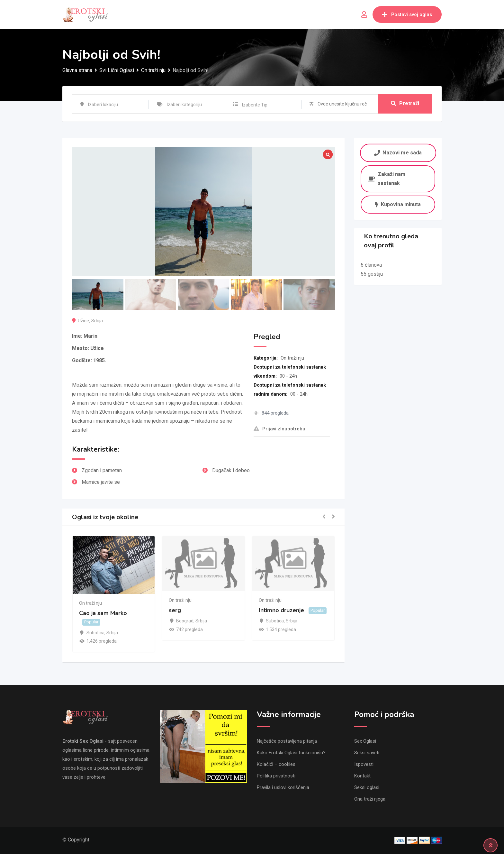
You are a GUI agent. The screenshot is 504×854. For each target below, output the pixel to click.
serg (175, 610)
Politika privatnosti (276, 776)
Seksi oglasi (367, 787)
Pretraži (405, 104)
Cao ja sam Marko (103, 613)
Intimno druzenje (281, 610)
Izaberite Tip (255, 105)
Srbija (97, 321)
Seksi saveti (367, 753)
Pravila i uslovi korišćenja (283, 787)
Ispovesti (364, 764)
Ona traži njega (370, 799)
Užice (83, 321)
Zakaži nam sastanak (387, 179)
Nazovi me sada (398, 153)
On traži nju (292, 358)
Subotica (95, 633)
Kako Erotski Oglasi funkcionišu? (291, 753)
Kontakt (362, 776)
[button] (324, 517)
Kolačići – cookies (276, 764)
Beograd (185, 621)
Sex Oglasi (365, 741)
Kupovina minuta (398, 204)
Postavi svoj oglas (407, 14)
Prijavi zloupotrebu (279, 429)
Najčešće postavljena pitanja (287, 741)
